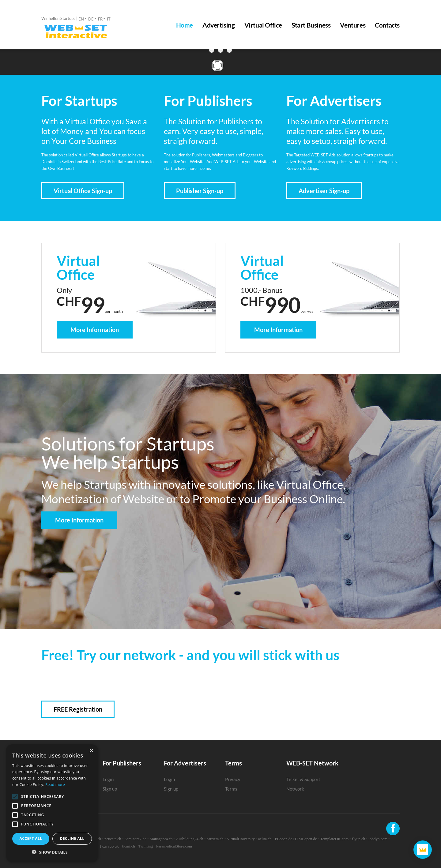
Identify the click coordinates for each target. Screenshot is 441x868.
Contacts (387, 25)
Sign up (110, 789)
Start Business (311, 25)
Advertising (219, 25)
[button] (52, 852)
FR (100, 19)
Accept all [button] (31, 838)
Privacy (233, 779)
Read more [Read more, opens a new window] (55, 785)
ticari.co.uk (109, 846)
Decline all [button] (72, 838)
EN (81, 19)
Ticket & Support (303, 779)
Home (185, 25)
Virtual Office (263, 25)
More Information (95, 330)
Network (295, 789)
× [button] (91, 751)
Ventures (353, 25)
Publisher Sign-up (200, 191)
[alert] (52, 803)
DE (91, 19)
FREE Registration (78, 709)
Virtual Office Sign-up (83, 191)
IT (109, 19)
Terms (231, 789)
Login (108, 779)
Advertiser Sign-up (324, 191)
